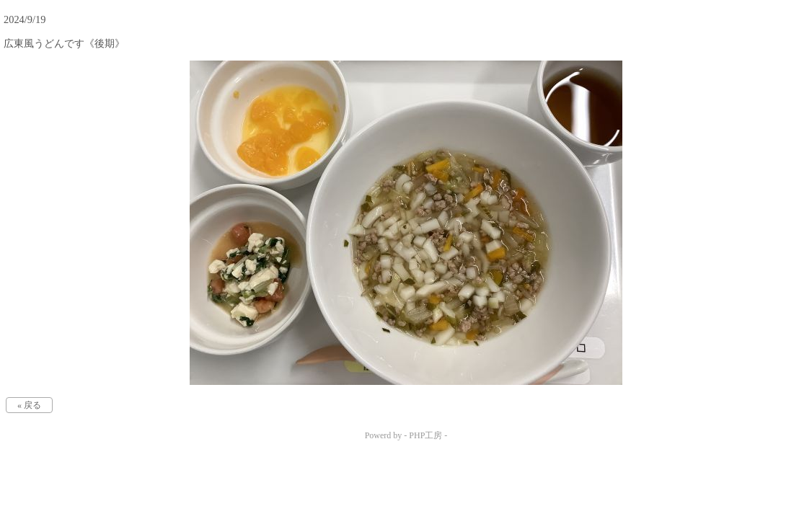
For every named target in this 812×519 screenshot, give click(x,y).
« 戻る (29, 405)
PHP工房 (425, 435)
